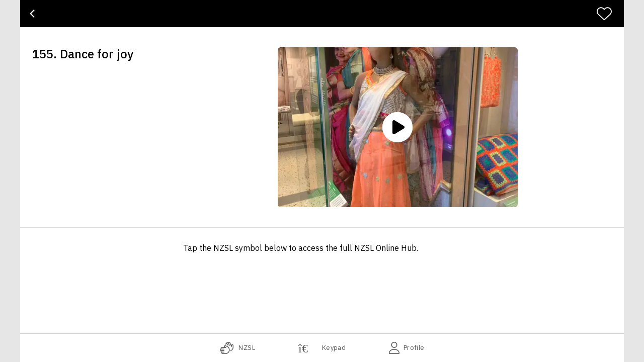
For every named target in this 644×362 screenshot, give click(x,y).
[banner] (322, 14)
